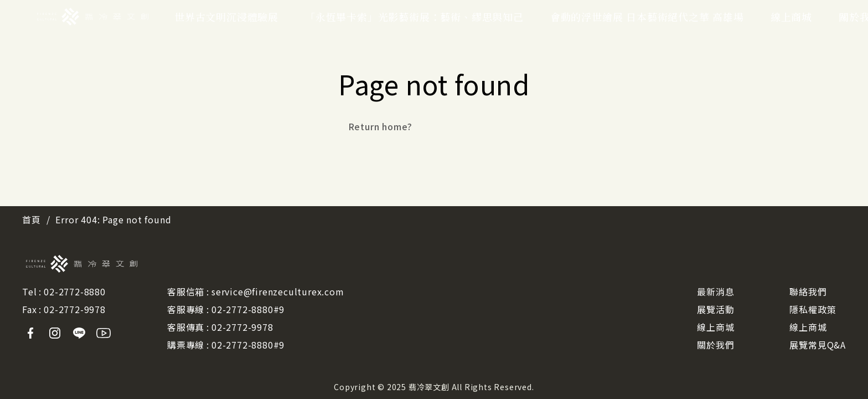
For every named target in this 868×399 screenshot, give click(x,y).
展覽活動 (715, 309)
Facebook (30, 333)
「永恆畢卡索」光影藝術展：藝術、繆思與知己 (414, 17)
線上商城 (791, 17)
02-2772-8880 (75, 291)
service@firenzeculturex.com (278, 291)
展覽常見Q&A (818, 345)
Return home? (381, 126)
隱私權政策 (813, 309)
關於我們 (715, 345)
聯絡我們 (808, 291)
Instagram (55, 333)
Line (79, 333)
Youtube (104, 333)
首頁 (32, 219)
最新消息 (715, 291)
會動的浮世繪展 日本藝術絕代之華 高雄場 (647, 17)
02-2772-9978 (75, 309)
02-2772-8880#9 (248, 309)
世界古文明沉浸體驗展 (226, 17)
